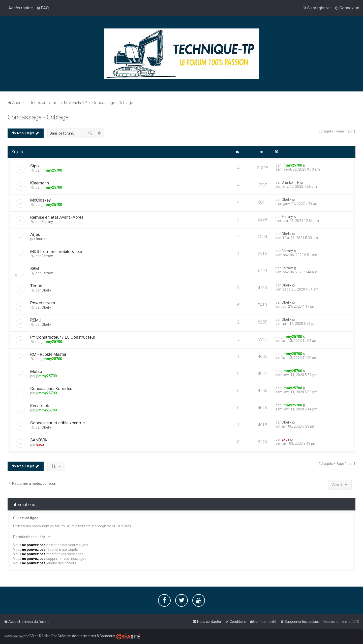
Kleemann (40, 183)
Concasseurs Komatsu (51, 389)
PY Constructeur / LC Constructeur (63, 337)
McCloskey (40, 200)
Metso (36, 371)
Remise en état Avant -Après (57, 217)
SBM (35, 269)
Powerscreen (43, 303)
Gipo (35, 166)
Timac (36, 286)
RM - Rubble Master (48, 354)
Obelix (286, 200)
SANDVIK (39, 440)
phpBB (29, 636)
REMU (36, 320)
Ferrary (47, 222)
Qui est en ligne (26, 518)
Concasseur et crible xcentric (57, 423)
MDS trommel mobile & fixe (56, 251)
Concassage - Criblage (38, 117)
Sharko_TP (291, 182)
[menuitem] (43, 8)
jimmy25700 (52, 170)
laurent (42, 239)
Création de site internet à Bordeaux (86, 636)
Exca (40, 444)
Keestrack (40, 406)
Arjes (35, 234)
